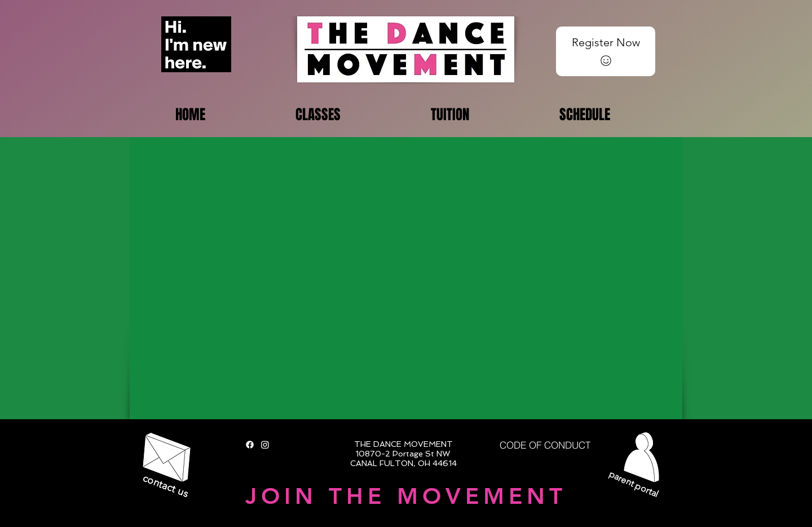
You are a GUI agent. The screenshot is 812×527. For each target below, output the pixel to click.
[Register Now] (606, 51)
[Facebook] (250, 445)
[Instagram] (265, 445)
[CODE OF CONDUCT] (545, 445)
